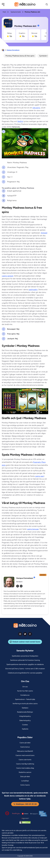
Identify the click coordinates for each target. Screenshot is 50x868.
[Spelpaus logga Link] (25, 814)
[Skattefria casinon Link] (25, 772)
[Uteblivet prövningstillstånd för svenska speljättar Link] (25, 673)
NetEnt (20, 121)
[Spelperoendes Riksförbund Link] (34, 814)
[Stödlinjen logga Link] (16, 814)
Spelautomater (16, 12)
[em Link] (21, 586)
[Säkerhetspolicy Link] (25, 721)
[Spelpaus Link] (25, 708)
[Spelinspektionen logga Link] (43, 814)
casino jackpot (8, 276)
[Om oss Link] (25, 687)
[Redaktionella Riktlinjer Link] (25, 712)
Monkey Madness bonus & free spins (20, 56)
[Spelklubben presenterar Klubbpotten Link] (25, 656)
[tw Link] (18, 586)
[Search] (45, 5)
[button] (5, 5)
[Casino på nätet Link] (25, 743)
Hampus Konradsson (13, 50)
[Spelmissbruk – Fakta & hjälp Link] (25, 699)
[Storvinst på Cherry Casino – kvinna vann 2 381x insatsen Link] (25, 669)
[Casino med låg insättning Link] (25, 764)
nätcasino (36, 108)
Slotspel (44, 233)
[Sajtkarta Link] (25, 729)
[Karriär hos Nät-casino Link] (25, 691)
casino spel (39, 476)
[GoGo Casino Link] (25, 785)
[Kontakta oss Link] (25, 695)
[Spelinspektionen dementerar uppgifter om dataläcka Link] (25, 664)
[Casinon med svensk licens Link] (25, 755)
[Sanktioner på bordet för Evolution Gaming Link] (25, 660)
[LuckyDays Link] (25, 781)
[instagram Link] (20, 634)
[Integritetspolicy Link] (25, 716)
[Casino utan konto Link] (25, 760)
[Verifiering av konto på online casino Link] (25, 704)
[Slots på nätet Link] (25, 777)
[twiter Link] (25, 634)
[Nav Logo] (25, 4)
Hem (4, 12)
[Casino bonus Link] (25, 747)
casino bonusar (33, 529)
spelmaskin (33, 290)
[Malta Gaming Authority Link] (25, 818)
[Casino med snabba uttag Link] (25, 768)
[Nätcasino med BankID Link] (25, 751)
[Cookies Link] (25, 725)
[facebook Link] (30, 634)
